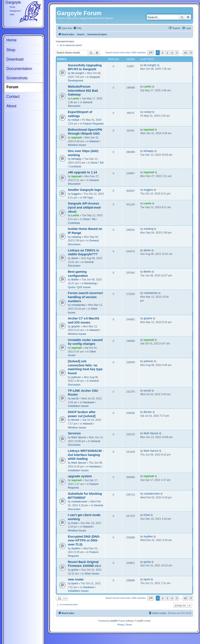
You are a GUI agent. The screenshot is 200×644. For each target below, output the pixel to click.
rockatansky (78, 305)
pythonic (76, 377)
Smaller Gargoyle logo (84, 190)
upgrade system (80, 476)
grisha (75, 570)
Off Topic (88, 198)
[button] (151, 53)
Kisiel (74, 523)
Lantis (75, 99)
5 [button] (177, 53)
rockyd (75, 120)
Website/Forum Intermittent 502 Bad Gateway (83, 91)
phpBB (113, 621)
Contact (13, 97)
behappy (76, 159)
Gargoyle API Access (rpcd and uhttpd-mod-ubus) (85, 207)
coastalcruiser (79, 502)
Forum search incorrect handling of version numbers (85, 297)
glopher (76, 326)
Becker (75, 420)
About (11, 106)
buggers (76, 194)
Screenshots (17, 78)
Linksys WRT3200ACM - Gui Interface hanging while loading (86, 455)
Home (11, 40)
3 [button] (167, 53)
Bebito (75, 280)
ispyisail (76, 138)
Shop (11, 50)
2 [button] (162, 53)
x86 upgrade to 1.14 (82, 172)
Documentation (19, 69)
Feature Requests (93, 124)
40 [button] (185, 53)
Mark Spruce (79, 437)
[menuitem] (77, 28)
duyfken (76, 548)
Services (74, 433)
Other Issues (92, 574)
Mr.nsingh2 (78, 73)
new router (76, 579)
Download (15, 59)
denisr (75, 258)
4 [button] (172, 53)
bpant (75, 583)
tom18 (75, 399)
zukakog (76, 237)
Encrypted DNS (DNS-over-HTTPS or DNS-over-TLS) (84, 540)
